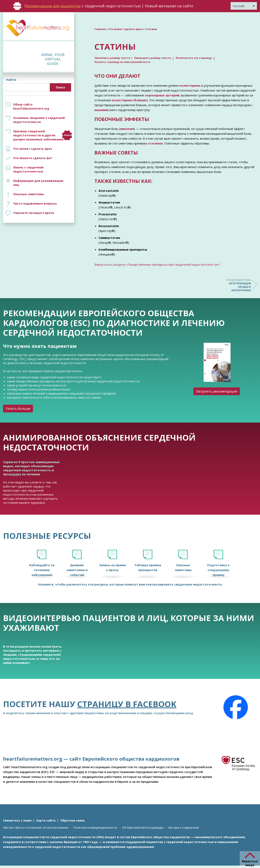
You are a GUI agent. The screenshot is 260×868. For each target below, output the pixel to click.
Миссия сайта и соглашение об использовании (36, 828)
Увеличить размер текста (112, 58)
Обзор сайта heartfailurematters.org (31, 106)
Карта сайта (46, 820)
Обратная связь (73, 820)
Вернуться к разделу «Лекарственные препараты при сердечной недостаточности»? (157, 264)
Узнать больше (18, 409)
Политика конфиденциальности (95, 828)
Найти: (11, 80)
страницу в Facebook (127, 704)
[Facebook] (236, 707)
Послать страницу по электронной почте (122, 62)
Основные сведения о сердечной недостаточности (39, 120)
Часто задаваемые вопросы (35, 203)
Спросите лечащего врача (34, 213)
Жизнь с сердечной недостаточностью (28, 169)
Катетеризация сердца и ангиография (235, 285)
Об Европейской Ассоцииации (143, 828)
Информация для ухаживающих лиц (38, 183)
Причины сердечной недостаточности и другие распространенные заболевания (43, 135)
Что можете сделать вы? (33, 158)
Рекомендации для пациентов (53, 6)
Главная (100, 29)
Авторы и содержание (184, 828)
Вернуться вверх (250, 863)
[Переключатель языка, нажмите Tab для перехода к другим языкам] (244, 6)
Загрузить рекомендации (217, 391)
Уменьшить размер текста (152, 58)
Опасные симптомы (29, 194)
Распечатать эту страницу (194, 58)
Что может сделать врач (33, 149)
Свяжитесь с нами (17, 820)
